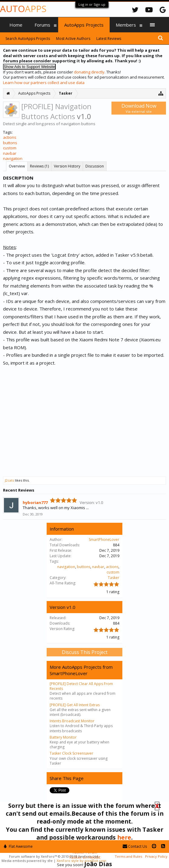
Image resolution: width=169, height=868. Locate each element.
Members (126, 25)
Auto (23, 9)
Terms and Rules (128, 856)
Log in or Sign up (92, 4)
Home (16, 25)
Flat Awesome (18, 846)
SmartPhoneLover (104, 540)
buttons (10, 143)
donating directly (89, 72)
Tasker (114, 578)
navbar (10, 153)
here (124, 837)
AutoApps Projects (84, 25)
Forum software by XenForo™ (54, 856)
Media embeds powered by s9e (27, 861)
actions (10, 137)
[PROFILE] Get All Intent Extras (75, 705)
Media (16, 40)
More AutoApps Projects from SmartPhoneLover (81, 670)
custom (10, 148)
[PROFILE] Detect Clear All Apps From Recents (81, 686)
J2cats (9, 480)
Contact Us (135, 846)
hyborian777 (35, 502)
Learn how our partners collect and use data (44, 83)
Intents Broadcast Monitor (72, 721)
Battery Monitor (63, 737)
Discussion (95, 166)
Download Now (139, 108)
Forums (42, 25)
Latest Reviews (109, 39)
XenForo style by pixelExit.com (81, 861)
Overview (17, 166)
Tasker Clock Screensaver (71, 753)
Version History (67, 166)
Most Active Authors (73, 39)
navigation (13, 158)
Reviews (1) (39, 166)
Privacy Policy (156, 856)
